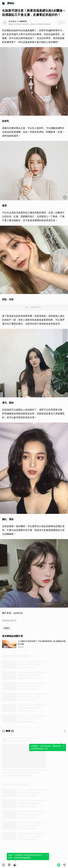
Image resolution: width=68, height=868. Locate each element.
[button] (4, 865)
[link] (9, 865)
